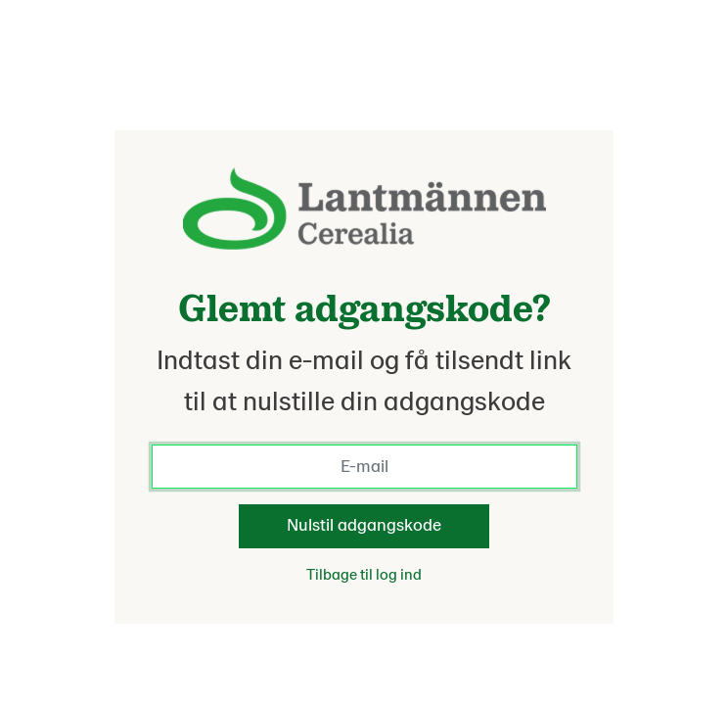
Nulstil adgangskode (364, 526)
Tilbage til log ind (364, 575)
